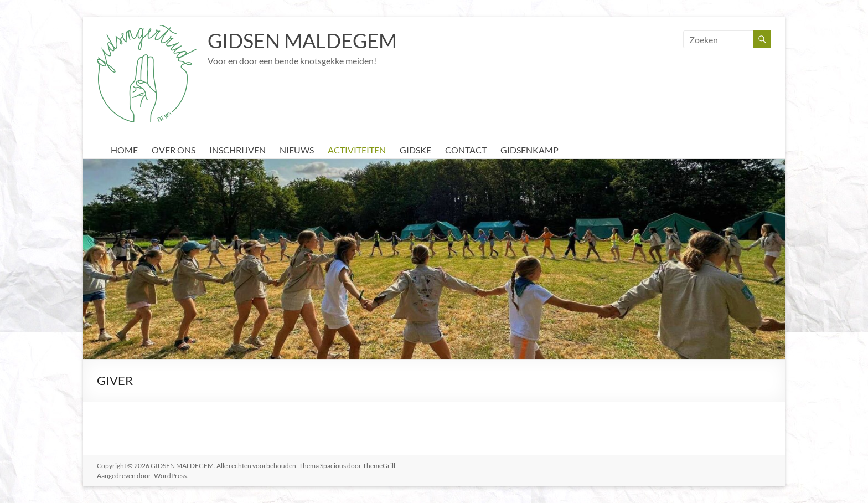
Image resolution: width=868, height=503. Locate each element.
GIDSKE (415, 150)
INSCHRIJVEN (237, 150)
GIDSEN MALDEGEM (302, 40)
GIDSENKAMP (529, 150)
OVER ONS (174, 150)
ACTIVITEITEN (357, 150)
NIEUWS (297, 150)
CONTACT (466, 150)
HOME (124, 150)
